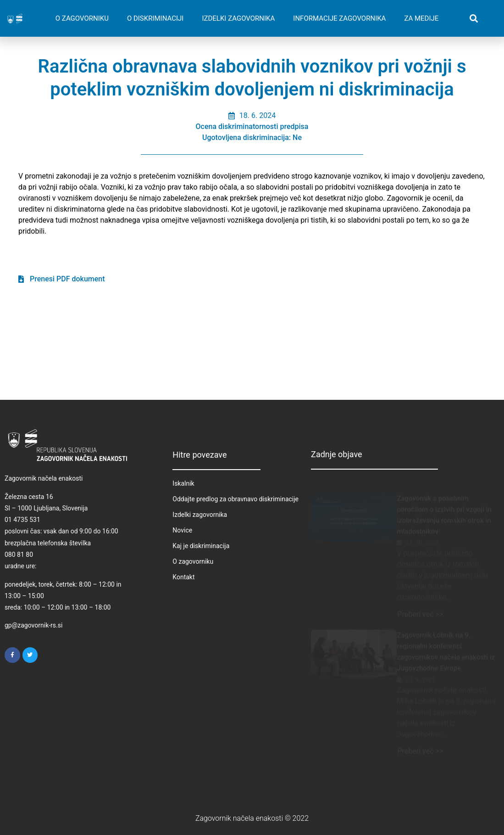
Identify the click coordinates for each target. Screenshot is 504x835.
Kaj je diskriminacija (201, 546)
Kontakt (183, 577)
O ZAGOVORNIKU (82, 18)
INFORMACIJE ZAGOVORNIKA (339, 18)
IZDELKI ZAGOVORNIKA (238, 18)
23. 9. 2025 (420, 671)
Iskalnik (183, 483)
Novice (182, 530)
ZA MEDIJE (421, 18)
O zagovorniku (193, 561)
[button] (474, 19)
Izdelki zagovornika (200, 515)
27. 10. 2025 (422, 534)
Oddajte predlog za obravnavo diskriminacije (235, 499)
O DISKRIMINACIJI (155, 18)
